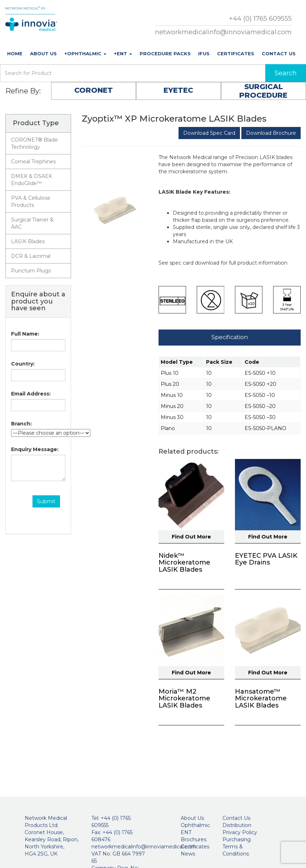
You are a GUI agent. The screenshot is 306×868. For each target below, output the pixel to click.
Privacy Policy (240, 832)
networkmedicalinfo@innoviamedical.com (223, 32)
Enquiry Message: (35, 449)
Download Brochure (271, 133)
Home (15, 53)
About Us (43, 53)
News (188, 854)
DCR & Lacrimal (31, 256)
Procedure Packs (165, 53)
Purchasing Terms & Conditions (237, 847)
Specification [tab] (230, 337)
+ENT (123, 53)
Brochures (194, 839)
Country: (23, 364)
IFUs (204, 53)
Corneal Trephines (33, 162)
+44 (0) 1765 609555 (260, 19)
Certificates (236, 53)
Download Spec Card (209, 133)
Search (286, 73)
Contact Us (279, 53)
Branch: (21, 424)
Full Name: (25, 334)
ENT (186, 832)
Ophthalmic (195, 825)
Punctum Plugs (31, 271)
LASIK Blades (28, 241)
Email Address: (31, 394)
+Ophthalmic (85, 53)
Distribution (237, 825)
